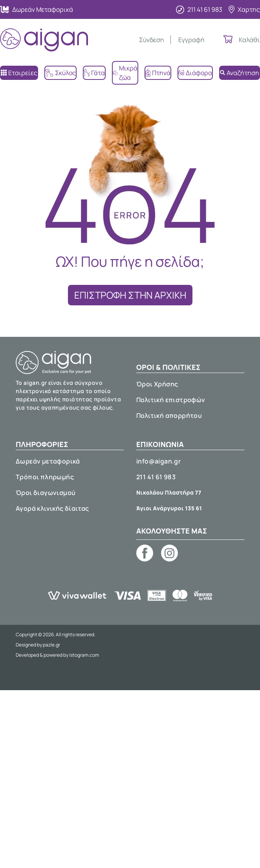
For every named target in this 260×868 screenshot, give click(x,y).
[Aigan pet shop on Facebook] (145, 553)
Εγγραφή (191, 40)
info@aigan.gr (158, 461)
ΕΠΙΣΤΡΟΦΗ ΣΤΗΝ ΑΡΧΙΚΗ (130, 295)
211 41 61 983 (156, 477)
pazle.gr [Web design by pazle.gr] (51, 645)
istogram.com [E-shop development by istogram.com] (84, 655)
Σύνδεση (152, 40)
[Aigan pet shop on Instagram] (169, 553)
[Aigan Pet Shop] (44, 40)
